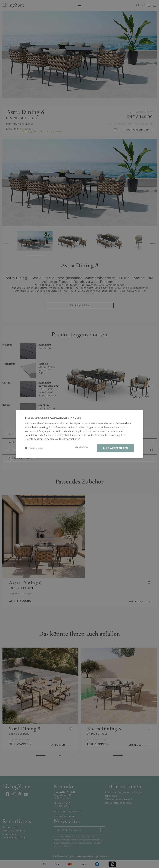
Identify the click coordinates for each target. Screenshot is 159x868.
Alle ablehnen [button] (82, 447)
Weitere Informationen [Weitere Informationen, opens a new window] (68, 439)
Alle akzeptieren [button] (115, 448)
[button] (35, 448)
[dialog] (79, 434)
